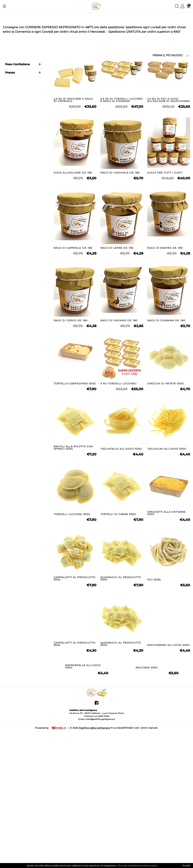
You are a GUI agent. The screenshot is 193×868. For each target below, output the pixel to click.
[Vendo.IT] (59, 840)
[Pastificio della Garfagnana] (96, 6)
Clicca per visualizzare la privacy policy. (137, 866)
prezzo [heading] (23, 73)
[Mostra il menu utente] (183, 6)
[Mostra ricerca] (177, 6)
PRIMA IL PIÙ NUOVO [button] (171, 55)
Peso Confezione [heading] (23, 64)
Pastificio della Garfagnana (94, 840)
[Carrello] (188, 6)
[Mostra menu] (4, 6)
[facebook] (97, 816)
